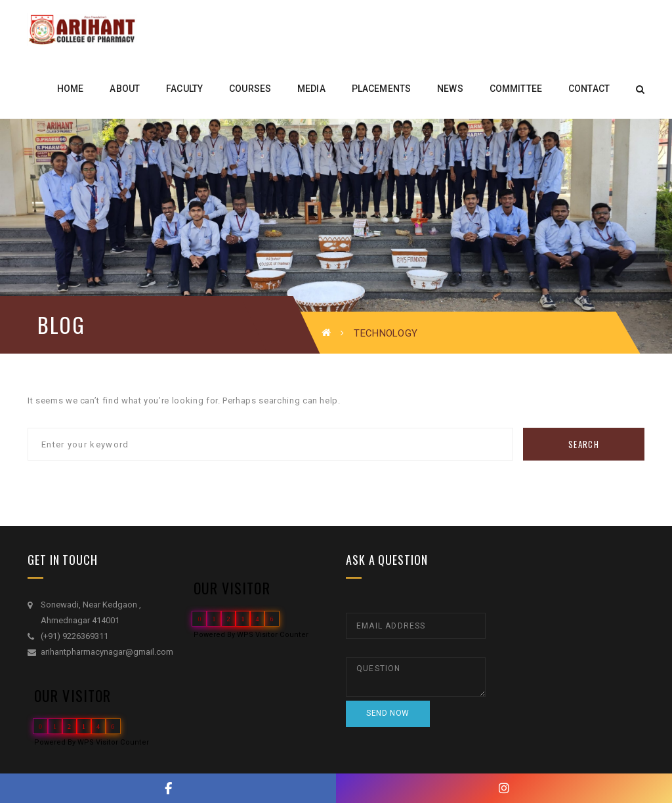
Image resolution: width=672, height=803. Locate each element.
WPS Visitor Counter (113, 742)
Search (584, 444)
